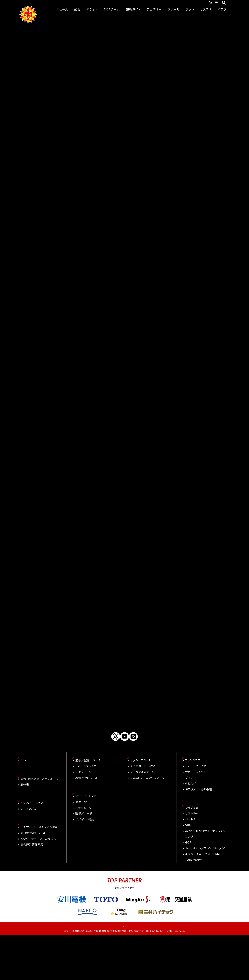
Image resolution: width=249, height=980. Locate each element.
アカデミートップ (86, 837)
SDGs (189, 866)
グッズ (189, 819)
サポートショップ (195, 813)
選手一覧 (81, 843)
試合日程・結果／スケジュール (39, 820)
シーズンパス (28, 851)
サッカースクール (141, 801)
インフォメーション (32, 845)
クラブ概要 (192, 849)
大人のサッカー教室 (143, 807)
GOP (188, 884)
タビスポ (190, 825)
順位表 (25, 826)
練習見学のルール (86, 819)
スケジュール (83, 813)
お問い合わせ (194, 901)
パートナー (192, 861)
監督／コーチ (84, 855)
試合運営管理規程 (32, 887)
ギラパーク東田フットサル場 (202, 895)
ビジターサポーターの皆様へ (38, 881)
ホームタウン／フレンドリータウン (206, 890)
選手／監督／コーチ (88, 801)
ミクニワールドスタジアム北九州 (40, 869)
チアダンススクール (142, 813)
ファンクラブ (193, 801)
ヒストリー (192, 855)
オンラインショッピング (183, 4)
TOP (23, 801)
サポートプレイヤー (87, 807)
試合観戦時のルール (33, 875)
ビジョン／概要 (85, 861)
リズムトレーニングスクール (147, 819)
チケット (212, 4)
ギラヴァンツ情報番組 (199, 830)
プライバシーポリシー (138, 969)
